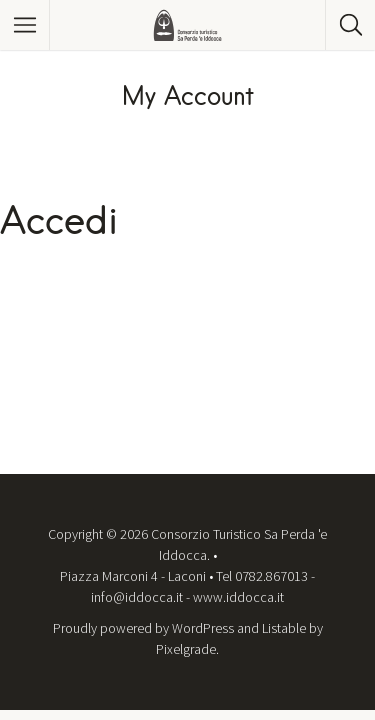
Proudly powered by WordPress (143, 628)
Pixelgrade (186, 649)
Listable (284, 628)
